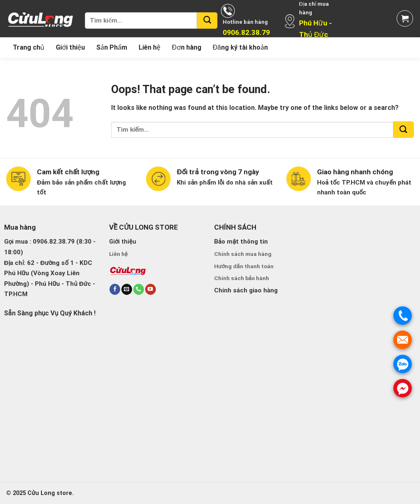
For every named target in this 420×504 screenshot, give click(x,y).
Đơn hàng (187, 47)
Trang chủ (29, 47)
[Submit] (207, 21)
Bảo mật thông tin (241, 242)
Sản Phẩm (112, 47)
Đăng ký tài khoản (240, 47)
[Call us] (139, 289)
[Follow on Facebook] (115, 289)
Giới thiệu (70, 47)
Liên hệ (150, 47)
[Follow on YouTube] (151, 289)
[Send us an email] (127, 289)
